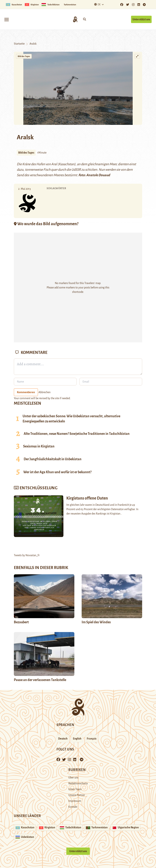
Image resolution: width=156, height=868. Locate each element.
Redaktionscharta (78, 783)
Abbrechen (44, 392)
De (97, 4)
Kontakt (73, 807)
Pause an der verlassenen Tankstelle (40, 680)
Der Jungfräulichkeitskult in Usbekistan (53, 459)
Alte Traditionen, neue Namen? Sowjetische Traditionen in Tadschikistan (77, 434)
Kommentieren (26, 392)
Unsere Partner (77, 795)
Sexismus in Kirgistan (39, 446)
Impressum (75, 801)
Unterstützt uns (141, 19)
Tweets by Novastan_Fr (27, 555)
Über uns (73, 778)
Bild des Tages (24, 56)
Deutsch (63, 739)
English (77, 739)
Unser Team (75, 789)
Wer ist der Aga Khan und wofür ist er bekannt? (57, 472)
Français (92, 739)
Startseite (19, 44)
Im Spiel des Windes (96, 622)
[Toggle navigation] (7, 19)
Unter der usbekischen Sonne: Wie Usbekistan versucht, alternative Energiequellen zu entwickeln (71, 419)
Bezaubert (21, 622)
